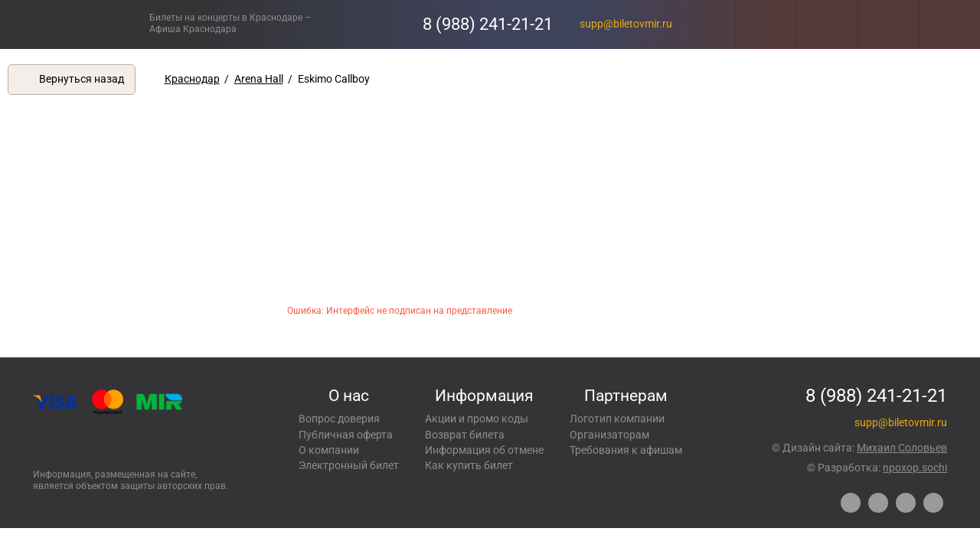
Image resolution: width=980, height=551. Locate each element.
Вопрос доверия (339, 419)
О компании (329, 450)
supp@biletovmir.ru (626, 24)
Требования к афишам (626, 450)
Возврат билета (465, 435)
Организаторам (609, 435)
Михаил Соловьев (902, 448)
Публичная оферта (346, 435)
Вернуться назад (82, 79)
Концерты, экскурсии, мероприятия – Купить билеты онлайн (75, 24)
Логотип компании (617, 419)
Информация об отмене (484, 450)
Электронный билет (349, 465)
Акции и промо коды (477, 419)
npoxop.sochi (915, 468)
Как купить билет (469, 465)
